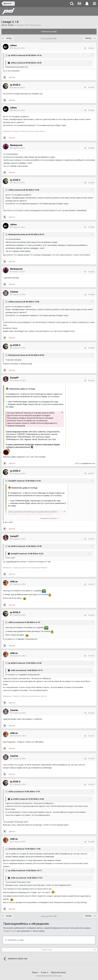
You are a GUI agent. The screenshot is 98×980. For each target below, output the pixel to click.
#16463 (91, 110)
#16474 (91, 615)
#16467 (91, 272)
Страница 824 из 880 (49, 39)
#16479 (91, 784)
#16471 (91, 474)
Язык (35, 972)
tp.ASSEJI (13, 55)
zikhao (13, 45)
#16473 (91, 584)
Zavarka (14, 292)
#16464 (91, 148)
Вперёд (88, 38)
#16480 (91, 842)
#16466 (91, 227)
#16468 (91, 295)
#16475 (91, 656)
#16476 (91, 713)
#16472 (91, 539)
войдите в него (10, 931)
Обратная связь (58, 972)
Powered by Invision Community (49, 976)
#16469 (91, 348)
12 (95, 950)
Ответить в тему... (15, 940)
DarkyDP (14, 378)
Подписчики (47, 950)
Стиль (45, 972)
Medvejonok (16, 145)
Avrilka (11, 25)
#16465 (91, 183)
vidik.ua (78, 463)
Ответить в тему (49, 32)
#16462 (91, 87)
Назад (9, 38)
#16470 (91, 381)
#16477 (91, 736)
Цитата (12, 77)
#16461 (91, 48)
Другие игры (36, 25)
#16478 (91, 759)
